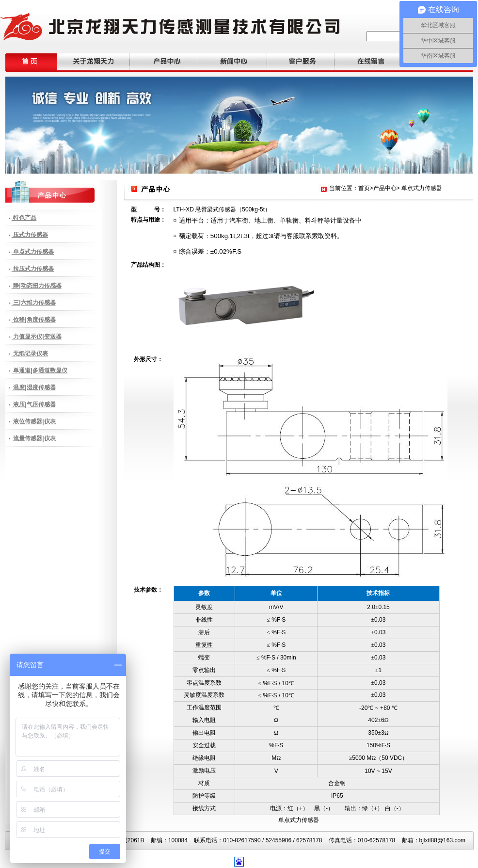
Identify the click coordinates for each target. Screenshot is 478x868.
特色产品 (24, 218)
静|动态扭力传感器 (37, 286)
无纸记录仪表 (30, 354)
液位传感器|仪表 (34, 421)
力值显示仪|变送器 (37, 337)
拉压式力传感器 (33, 269)
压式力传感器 (30, 235)
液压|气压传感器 (34, 404)
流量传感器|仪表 (34, 438)
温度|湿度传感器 (34, 387)
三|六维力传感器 (34, 303)
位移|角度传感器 (34, 320)
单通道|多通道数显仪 (40, 370)
